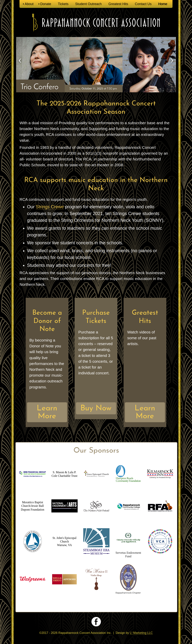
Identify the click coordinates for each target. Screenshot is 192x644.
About (29, 4)
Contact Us (143, 4)
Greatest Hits (118, 4)
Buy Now (96, 408)
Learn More (47, 412)
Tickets (63, 4)
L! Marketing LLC (141, 633)
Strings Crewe (50, 207)
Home (163, 4)
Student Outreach (88, 4)
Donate (46, 4)
